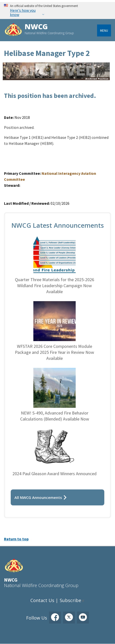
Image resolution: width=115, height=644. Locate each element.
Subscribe (70, 600)
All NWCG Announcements (38, 497)
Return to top (16, 539)
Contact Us (42, 600)
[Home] (13, 30)
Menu (104, 30)
